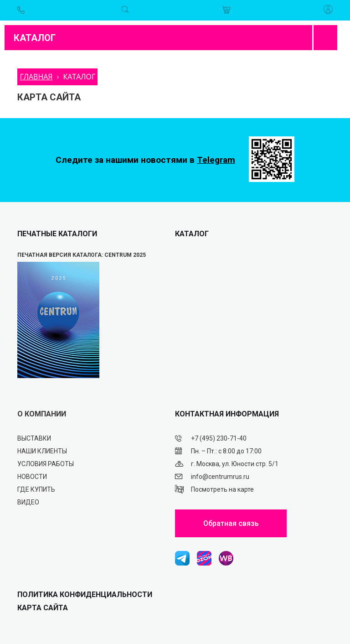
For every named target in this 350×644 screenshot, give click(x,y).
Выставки (34, 438)
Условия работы (46, 464)
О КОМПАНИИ (42, 414)
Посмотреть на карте (222, 489)
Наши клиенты (42, 451)
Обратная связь (231, 523)
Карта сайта (43, 608)
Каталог (35, 38)
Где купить (36, 489)
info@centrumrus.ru (220, 477)
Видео (28, 502)
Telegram (216, 160)
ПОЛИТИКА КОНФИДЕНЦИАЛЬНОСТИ (85, 595)
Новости (32, 477)
